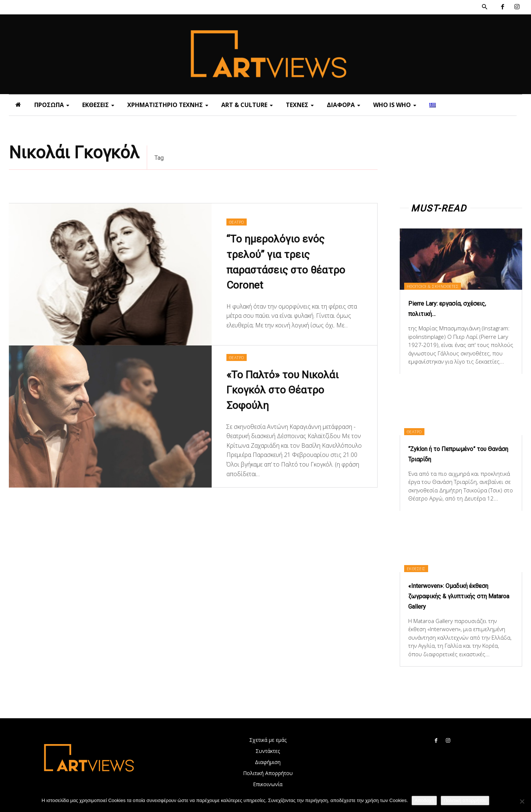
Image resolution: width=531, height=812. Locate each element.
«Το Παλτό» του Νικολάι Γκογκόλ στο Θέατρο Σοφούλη (290, 391)
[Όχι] (522, 801)
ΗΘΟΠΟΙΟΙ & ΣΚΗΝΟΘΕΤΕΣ (442, 285)
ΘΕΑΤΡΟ (238, 221)
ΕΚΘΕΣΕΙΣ (422, 568)
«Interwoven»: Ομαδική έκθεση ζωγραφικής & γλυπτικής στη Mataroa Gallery (459, 596)
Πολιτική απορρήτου (465, 800)
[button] (485, 7)
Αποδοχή (424, 800)
